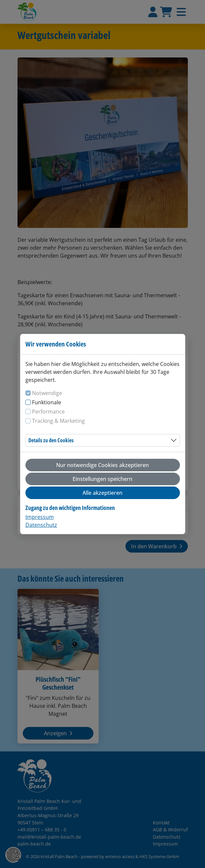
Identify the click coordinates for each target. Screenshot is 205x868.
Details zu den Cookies (51, 440)
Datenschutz (41, 525)
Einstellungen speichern (102, 479)
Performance (48, 412)
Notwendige (47, 393)
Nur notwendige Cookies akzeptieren (102, 465)
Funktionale (47, 402)
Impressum (40, 517)
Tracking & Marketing (58, 421)
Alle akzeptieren (102, 493)
